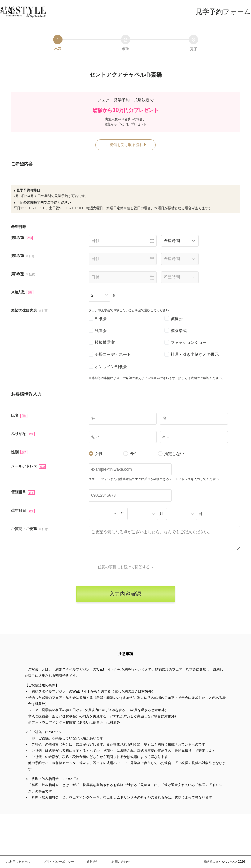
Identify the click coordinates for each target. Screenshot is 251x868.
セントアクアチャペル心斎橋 (126, 75)
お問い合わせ (121, 862)
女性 (96, 454)
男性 (130, 454)
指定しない (171, 454)
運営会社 (93, 862)
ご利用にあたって (19, 862)
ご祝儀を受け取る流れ (124, 145)
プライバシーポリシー (59, 862)
